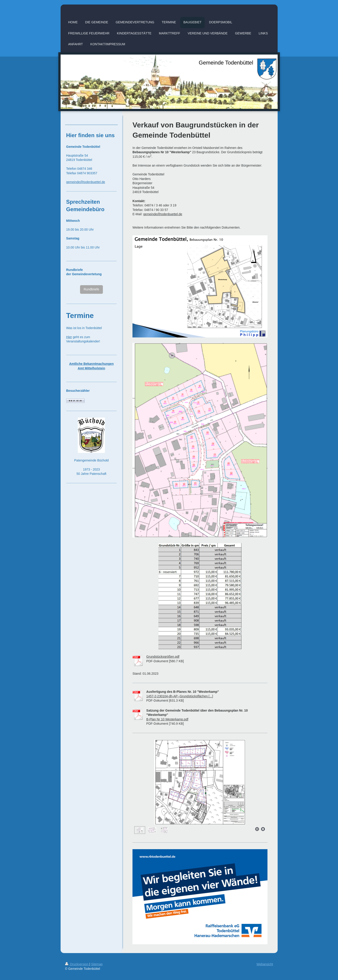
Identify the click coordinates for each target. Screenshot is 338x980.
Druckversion (77, 964)
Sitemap (97, 964)
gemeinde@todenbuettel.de (163, 214)
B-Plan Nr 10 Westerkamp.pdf (167, 719)
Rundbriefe (91, 289)
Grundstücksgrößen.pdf (163, 657)
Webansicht (265, 964)
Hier (69, 337)
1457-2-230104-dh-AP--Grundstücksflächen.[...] (180, 696)
